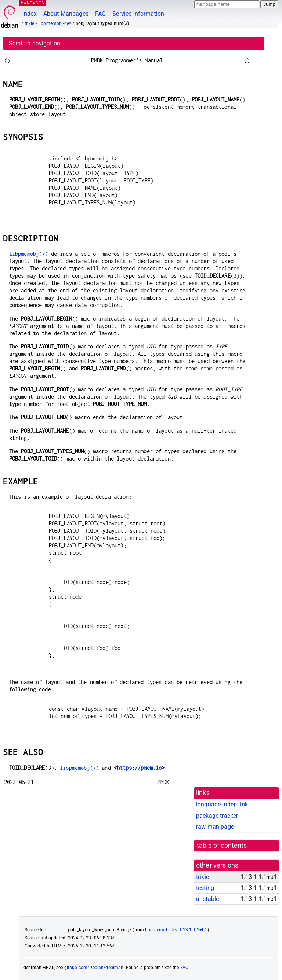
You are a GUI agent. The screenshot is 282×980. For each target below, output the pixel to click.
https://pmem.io (139, 768)
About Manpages (66, 14)
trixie (30, 23)
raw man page (215, 827)
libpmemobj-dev (55, 23)
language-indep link (222, 804)
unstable (207, 899)
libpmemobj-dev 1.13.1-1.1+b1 (176, 930)
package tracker (217, 816)
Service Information (138, 14)
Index (30, 14)
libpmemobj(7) (29, 254)
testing (205, 888)
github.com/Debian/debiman (94, 968)
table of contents (222, 846)
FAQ (100, 14)
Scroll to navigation (35, 43)
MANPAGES (33, 3)
